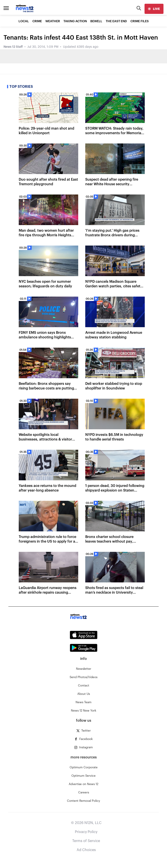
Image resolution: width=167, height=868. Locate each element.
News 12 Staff (13, 47)
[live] (154, 9)
